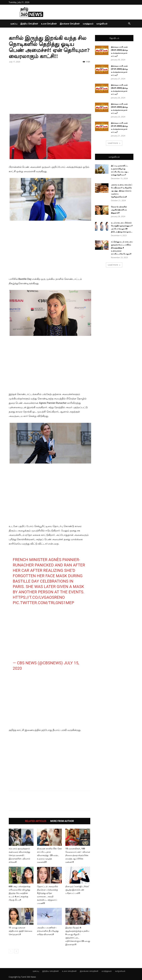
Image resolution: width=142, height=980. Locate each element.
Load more (114, 143)
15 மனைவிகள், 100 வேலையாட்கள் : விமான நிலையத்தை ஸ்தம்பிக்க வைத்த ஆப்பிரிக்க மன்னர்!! (78, 855)
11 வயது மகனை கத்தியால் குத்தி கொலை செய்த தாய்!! (21, 931)
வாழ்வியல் (102, 24)
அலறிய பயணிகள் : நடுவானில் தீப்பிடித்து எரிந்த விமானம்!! (48, 931)
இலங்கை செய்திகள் (70, 24)
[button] (129, 24)
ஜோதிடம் (114, 38)
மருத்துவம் (88, 24)
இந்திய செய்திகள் (29, 24)
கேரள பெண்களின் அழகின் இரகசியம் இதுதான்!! (119, 210)
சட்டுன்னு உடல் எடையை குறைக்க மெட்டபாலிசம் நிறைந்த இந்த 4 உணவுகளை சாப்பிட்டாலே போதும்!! (122, 248)
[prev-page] (11, 951)
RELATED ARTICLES (36, 821)
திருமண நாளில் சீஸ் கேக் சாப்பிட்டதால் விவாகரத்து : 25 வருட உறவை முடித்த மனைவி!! (49, 855)
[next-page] (16, 951)
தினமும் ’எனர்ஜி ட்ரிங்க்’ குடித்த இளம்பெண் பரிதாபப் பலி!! (77, 890)
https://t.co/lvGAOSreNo (39, 597)
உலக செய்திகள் (49, 24)
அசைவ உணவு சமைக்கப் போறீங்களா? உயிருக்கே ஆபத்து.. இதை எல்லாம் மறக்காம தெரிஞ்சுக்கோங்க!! (122, 191)
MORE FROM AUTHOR (62, 821)
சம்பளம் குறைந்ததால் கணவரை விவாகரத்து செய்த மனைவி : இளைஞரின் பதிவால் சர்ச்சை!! (19, 855)
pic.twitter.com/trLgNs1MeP (43, 603)
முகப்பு (14, 24)
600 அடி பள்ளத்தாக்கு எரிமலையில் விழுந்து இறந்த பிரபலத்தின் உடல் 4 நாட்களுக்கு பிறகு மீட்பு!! (20, 893)
